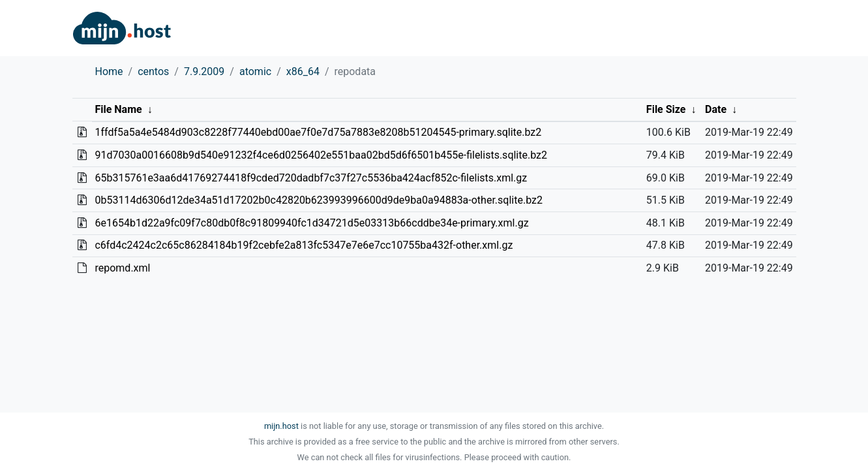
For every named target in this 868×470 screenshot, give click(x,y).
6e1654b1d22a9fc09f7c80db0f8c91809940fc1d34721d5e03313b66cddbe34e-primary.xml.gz (311, 223)
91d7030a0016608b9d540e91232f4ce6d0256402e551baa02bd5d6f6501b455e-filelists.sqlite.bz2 (321, 155)
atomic (255, 71)
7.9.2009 (204, 71)
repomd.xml (122, 268)
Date (716, 109)
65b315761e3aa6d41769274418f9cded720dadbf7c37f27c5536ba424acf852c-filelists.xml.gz (311, 178)
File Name (118, 109)
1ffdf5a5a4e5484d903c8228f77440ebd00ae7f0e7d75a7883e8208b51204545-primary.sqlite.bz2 (318, 132)
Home (109, 71)
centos (153, 71)
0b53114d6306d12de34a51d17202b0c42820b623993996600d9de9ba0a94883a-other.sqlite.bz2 (319, 200)
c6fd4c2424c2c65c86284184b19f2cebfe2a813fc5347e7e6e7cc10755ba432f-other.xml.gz (304, 245)
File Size (666, 109)
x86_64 (303, 71)
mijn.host (281, 426)
